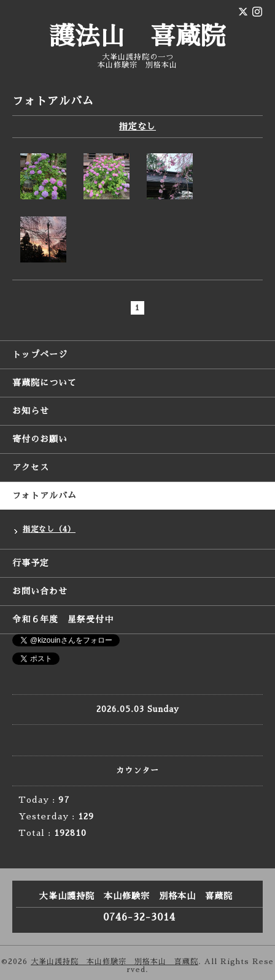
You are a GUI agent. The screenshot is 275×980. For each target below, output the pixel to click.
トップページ (40, 354)
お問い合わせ (40, 591)
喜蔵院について (45, 383)
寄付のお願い (40, 439)
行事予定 (31, 563)
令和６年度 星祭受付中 (63, 619)
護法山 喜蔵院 (138, 37)
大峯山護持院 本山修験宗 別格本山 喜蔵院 (114, 962)
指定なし (137, 126)
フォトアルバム (45, 496)
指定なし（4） (49, 529)
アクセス (31, 467)
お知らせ (31, 411)
